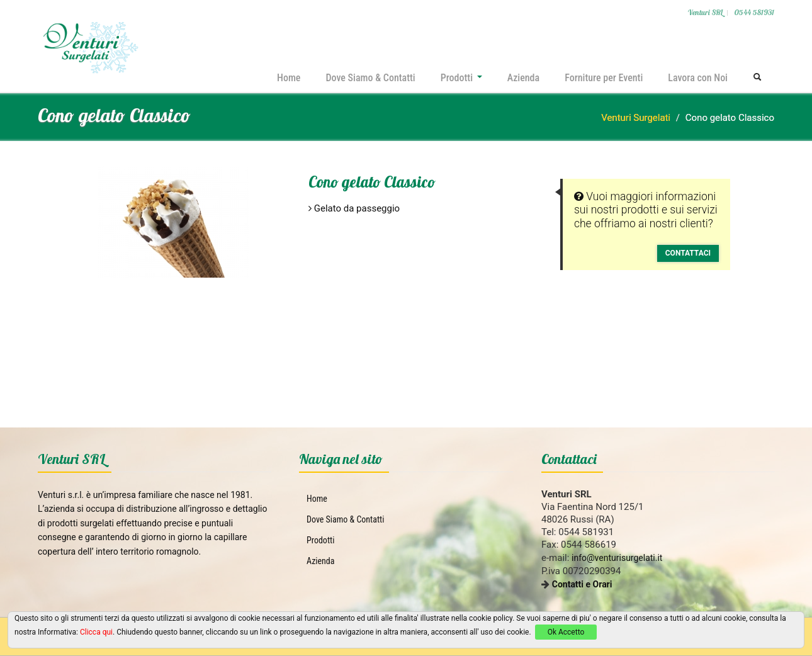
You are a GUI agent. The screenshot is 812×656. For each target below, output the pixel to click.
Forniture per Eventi (604, 78)
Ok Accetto (566, 632)
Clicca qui (96, 632)
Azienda (523, 78)
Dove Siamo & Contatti (370, 78)
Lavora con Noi (698, 78)
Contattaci (688, 253)
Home (289, 78)
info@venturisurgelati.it (617, 558)
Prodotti (461, 78)
